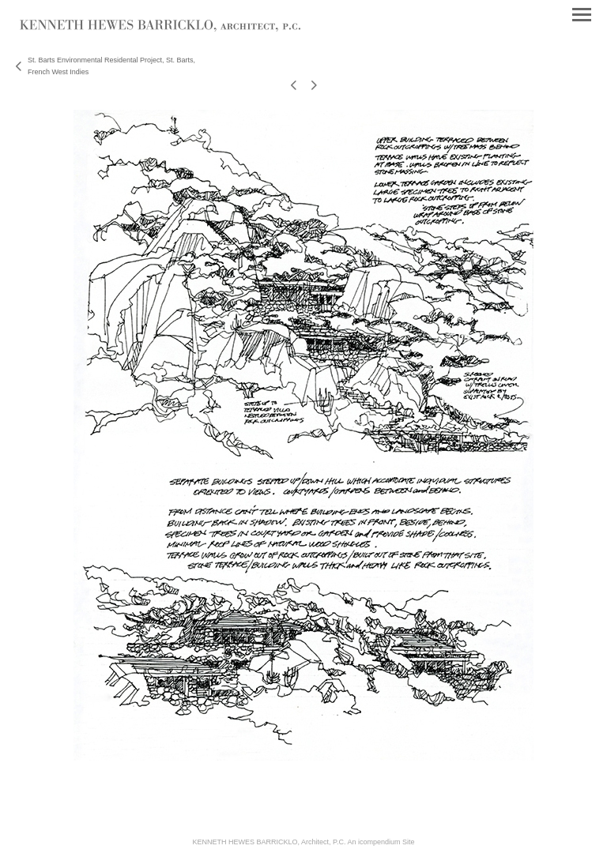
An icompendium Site (381, 842)
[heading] (160, 28)
